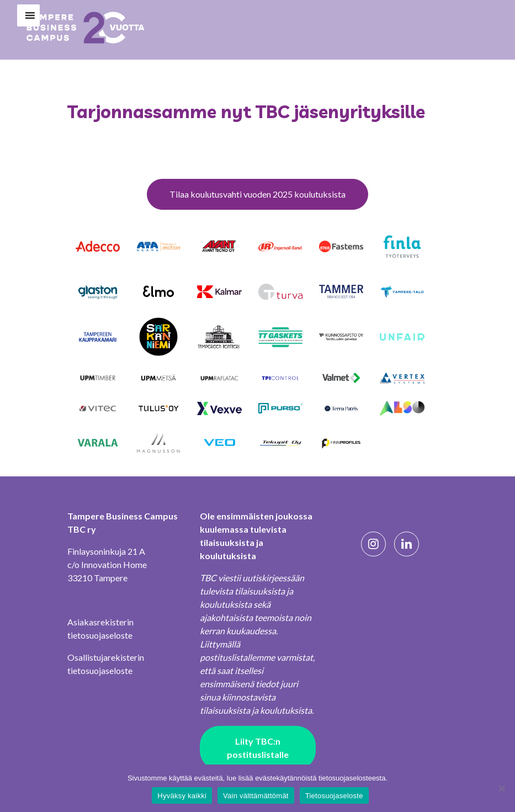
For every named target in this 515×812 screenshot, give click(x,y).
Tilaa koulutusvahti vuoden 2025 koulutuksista (257, 194)
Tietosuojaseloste (334, 796)
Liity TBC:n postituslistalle (258, 748)
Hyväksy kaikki (182, 796)
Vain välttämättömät (256, 796)
